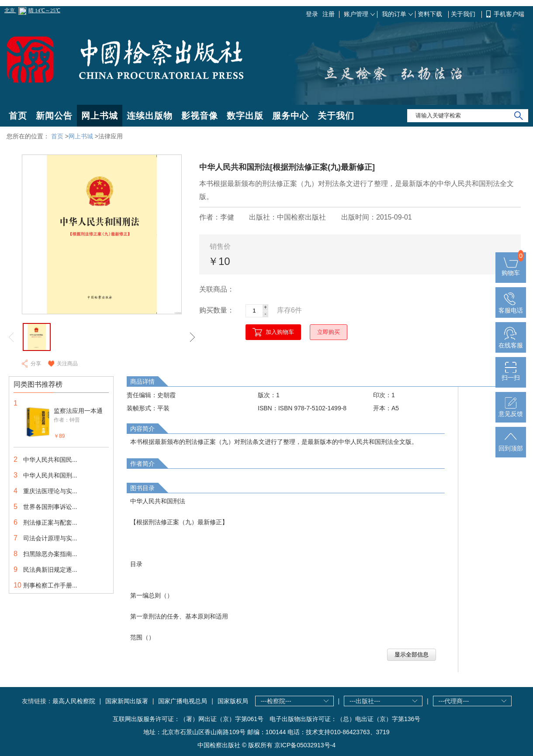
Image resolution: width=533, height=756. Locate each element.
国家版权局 (233, 701)
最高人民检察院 (74, 701)
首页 (18, 116)
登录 (312, 14)
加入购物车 (280, 332)
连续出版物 (150, 116)
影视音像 (200, 116)
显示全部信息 (412, 655)
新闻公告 (54, 116)
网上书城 (100, 116)
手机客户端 (509, 14)
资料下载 (431, 14)
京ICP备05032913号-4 (305, 745)
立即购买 (329, 332)
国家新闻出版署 (127, 701)
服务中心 (291, 116)
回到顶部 (511, 445)
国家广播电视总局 (183, 701)
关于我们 (464, 14)
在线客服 (511, 342)
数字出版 (245, 116)
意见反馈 (511, 410)
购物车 (511, 269)
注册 (329, 14)
